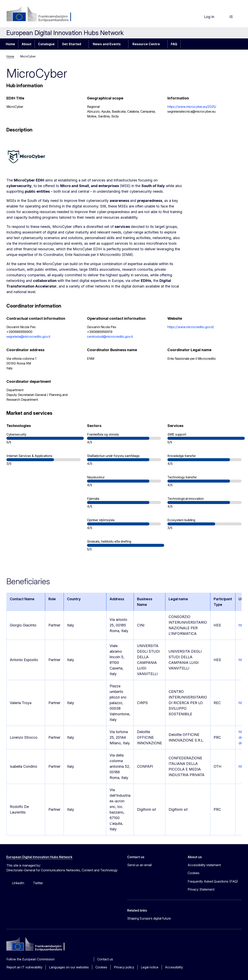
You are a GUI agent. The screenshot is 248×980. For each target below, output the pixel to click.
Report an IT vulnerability (24, 967)
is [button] (228, 17)
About (26, 44)
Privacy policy (124, 967)
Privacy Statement (201, 889)
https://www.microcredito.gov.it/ (191, 327)
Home (10, 44)
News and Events (107, 44)
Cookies (101, 967)
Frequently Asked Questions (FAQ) (213, 881)
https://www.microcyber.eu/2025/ (192, 107)
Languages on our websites (69, 967)
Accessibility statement (204, 865)
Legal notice (150, 967)
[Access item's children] (85, 44)
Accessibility (174, 967)
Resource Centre (146, 44)
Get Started (71, 44)
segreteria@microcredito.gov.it (28, 337)
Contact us (105, 959)
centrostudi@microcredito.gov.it (110, 337)
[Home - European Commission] (39, 14)
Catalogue (46, 44)
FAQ (174, 44)
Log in (206, 17)
